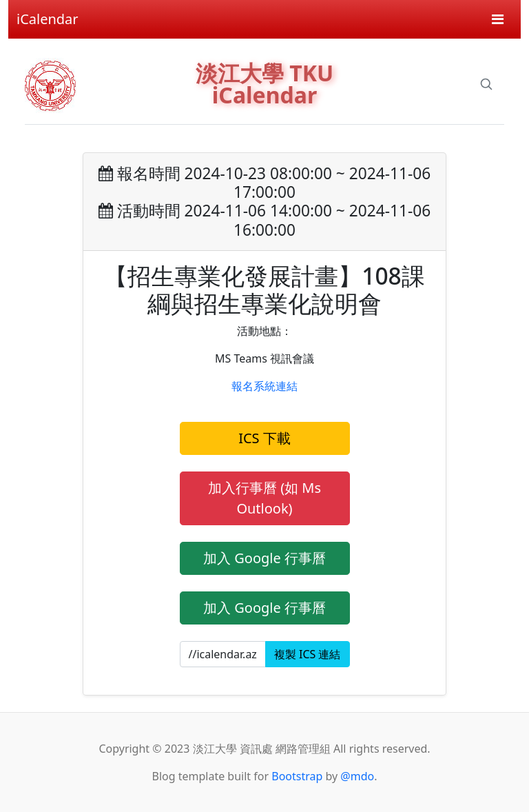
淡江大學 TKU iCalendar (264, 84)
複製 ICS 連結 (308, 654)
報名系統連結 (264, 386)
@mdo (357, 776)
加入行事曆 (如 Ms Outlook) (264, 498)
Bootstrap (297, 776)
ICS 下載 (264, 438)
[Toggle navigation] (498, 19)
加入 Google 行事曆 (264, 558)
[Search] (486, 84)
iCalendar (48, 19)
